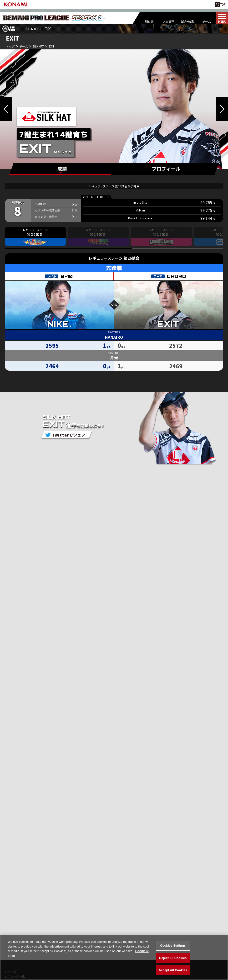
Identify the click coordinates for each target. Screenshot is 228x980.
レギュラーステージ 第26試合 (114, 258)
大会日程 (168, 21)
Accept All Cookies (173, 972)
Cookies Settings (173, 947)
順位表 (149, 21)
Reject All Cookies (173, 959)
